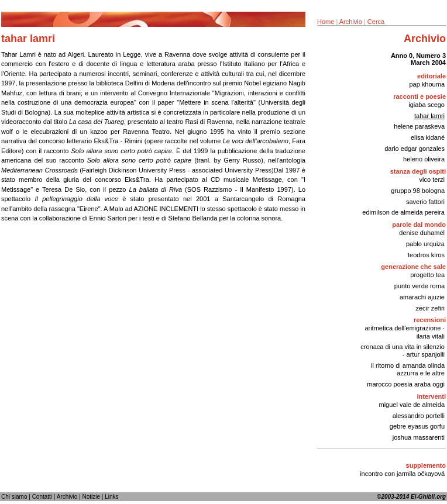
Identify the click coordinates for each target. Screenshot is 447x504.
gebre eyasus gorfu (417, 426)
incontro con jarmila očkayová (402, 474)
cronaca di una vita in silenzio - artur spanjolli (403, 351)
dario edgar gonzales (415, 149)
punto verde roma (420, 286)
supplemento (426, 465)
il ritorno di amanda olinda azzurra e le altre (408, 369)
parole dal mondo (419, 225)
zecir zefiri (430, 308)
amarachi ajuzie (422, 297)
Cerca (376, 22)
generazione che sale (413, 267)
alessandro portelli (419, 416)
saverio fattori (425, 202)
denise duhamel (422, 233)
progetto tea (427, 275)
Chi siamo (14, 497)
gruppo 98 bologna (418, 191)
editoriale (431, 76)
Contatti (42, 497)
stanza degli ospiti (418, 171)
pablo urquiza (425, 244)
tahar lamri (429, 116)
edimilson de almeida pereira (403, 212)
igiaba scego (427, 105)
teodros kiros (426, 255)
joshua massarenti (419, 437)
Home (326, 22)
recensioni (430, 320)
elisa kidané (428, 137)
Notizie (91, 497)
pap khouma (427, 84)
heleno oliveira (424, 159)
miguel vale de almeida (412, 405)
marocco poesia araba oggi (406, 384)
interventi (431, 396)
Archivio (351, 22)
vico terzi (432, 179)
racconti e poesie (420, 96)
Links (111, 497)
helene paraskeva (419, 126)
